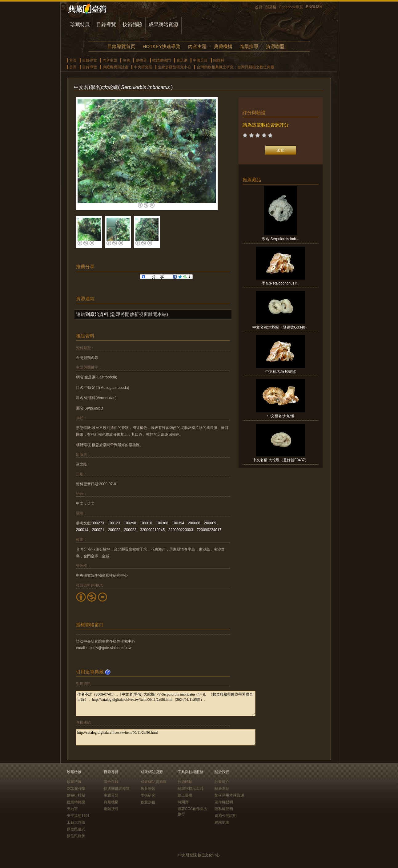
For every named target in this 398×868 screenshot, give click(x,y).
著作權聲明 (224, 802)
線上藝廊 (185, 795)
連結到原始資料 (92, 314)
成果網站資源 (163, 24)
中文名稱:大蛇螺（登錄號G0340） (281, 327)
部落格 (271, 7)
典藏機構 (223, 46)
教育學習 (148, 789)
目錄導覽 (106, 24)
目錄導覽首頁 (121, 46)
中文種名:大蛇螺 (281, 416)
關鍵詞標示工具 (191, 789)
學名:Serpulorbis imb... (281, 239)
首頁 (259, 7)
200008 (194, 523)
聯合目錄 (111, 782)
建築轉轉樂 (76, 802)
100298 (130, 523)
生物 (127, 60)
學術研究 (148, 795)
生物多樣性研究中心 (175, 67)
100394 (178, 523)
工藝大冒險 (76, 822)
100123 (114, 523)
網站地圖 (222, 822)
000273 (98, 523)
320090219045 (152, 530)
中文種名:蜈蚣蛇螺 (281, 372)
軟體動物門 (162, 60)
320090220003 (181, 530)
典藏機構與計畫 (115, 67)
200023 (130, 530)
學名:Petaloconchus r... (281, 283)
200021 (98, 530)
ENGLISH (314, 7)
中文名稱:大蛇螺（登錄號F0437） (281, 460)
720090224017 (209, 530)
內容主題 (197, 46)
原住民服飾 (76, 836)
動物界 (141, 60)
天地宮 (72, 809)
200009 (210, 523)
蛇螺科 (219, 60)
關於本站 (222, 789)
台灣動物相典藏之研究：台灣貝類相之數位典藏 (235, 67)
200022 (114, 530)
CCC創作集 (76, 789)
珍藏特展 (80, 24)
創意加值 (148, 802)
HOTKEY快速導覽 (162, 46)
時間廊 (183, 802)
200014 (82, 530)
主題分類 (111, 795)
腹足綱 (182, 60)
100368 (162, 523)
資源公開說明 (226, 816)
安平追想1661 (78, 816)
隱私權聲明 (224, 809)
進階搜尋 (249, 46)
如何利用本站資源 (229, 795)
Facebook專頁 (291, 7)
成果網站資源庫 (154, 782)
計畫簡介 (222, 782)
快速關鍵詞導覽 (117, 789)
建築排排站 (76, 795)
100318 (146, 523)
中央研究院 (143, 67)
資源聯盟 (275, 46)
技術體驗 (132, 24)
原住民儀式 (76, 829)
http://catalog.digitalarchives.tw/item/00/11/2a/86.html (166, 737)
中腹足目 (200, 60)
